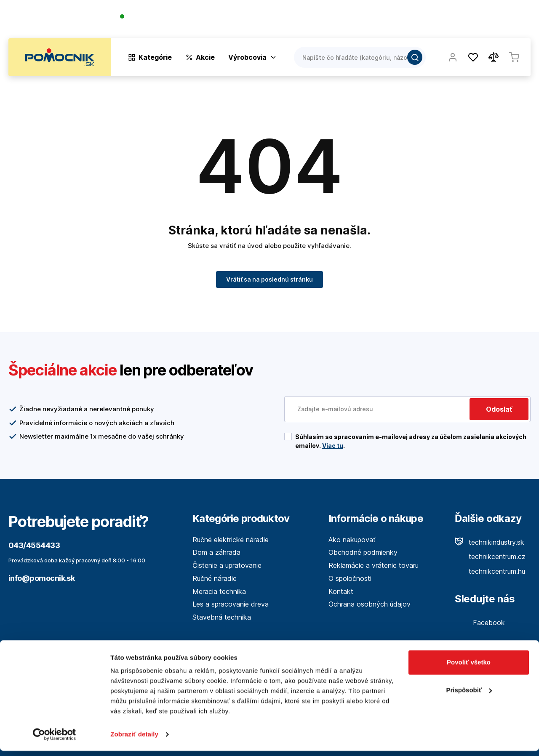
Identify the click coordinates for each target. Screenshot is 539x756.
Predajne (481, 21)
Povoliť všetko (469, 667)
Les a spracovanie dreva (231, 604)
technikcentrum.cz (490, 556)
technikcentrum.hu (490, 571)
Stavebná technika (222, 617)
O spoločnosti (409, 21)
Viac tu (333, 446)
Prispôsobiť (469, 695)
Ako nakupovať (352, 540)
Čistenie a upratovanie (227, 565)
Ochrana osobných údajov (370, 604)
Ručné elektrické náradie (231, 540)
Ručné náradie (215, 578)
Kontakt (518, 21)
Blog (449, 21)
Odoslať (499, 409)
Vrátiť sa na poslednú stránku (269, 279)
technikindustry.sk (490, 542)
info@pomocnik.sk (41, 578)
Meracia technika (219, 591)
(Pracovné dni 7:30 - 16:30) (160, 25)
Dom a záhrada (216, 552)
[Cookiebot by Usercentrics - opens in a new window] (55, 740)
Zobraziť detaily (134, 739)
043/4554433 (150, 17)
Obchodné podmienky (363, 552)
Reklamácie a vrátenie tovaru (374, 565)
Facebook (480, 623)
